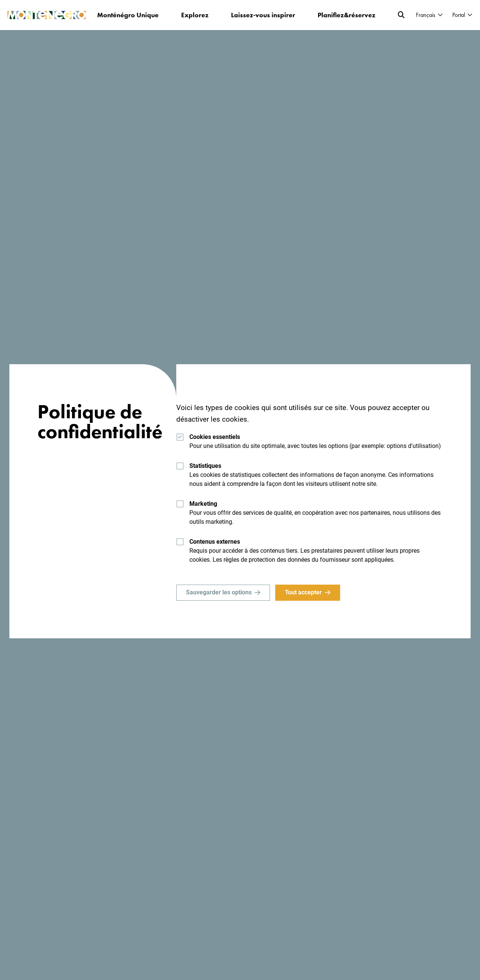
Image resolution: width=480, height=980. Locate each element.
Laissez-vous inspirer (263, 15)
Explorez (195, 15)
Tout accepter (303, 592)
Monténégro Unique (128, 15)
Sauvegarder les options (219, 592)
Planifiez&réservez (346, 15)
